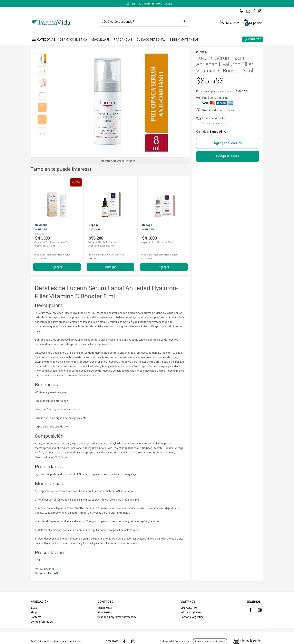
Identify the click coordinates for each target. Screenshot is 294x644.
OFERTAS (255, 39)
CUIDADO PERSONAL (151, 40)
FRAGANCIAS (123, 40)
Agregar (57, 267)
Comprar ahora (228, 156)
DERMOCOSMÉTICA (73, 40)
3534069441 (105, 608)
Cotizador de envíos (214, 123)
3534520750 (105, 612)
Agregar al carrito (228, 143)
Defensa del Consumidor (174, 641)
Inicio (34, 608)
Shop (34, 612)
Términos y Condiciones (68, 641)
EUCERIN (49, 569)
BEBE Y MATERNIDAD (184, 40)
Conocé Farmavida (42, 622)
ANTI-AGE (53, 573)
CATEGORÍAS (46, 40)
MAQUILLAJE (101, 40)
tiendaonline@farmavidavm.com (117, 617)
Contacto (36, 617)
